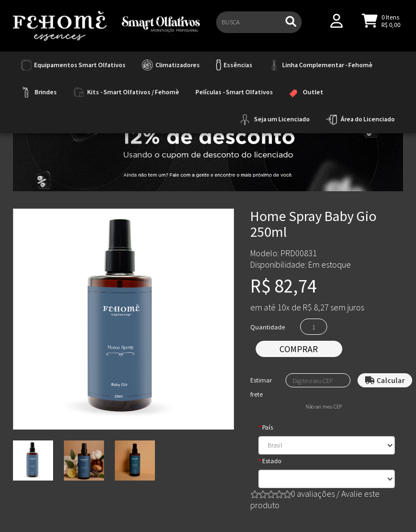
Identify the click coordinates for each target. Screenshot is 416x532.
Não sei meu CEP (324, 407)
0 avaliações (313, 494)
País (268, 427)
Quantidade (268, 327)
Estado (272, 461)
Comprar (299, 349)
